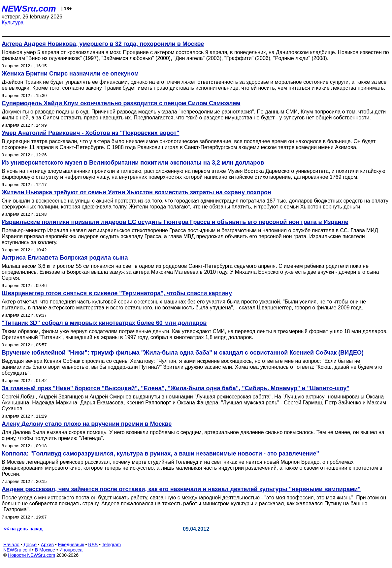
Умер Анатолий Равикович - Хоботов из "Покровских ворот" (90, 133)
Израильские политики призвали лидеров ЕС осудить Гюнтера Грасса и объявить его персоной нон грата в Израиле (175, 222)
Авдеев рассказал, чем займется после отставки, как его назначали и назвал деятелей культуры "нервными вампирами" (181, 489)
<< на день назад (23, 529)
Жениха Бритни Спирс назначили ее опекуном (70, 74)
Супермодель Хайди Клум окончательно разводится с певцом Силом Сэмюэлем (121, 103)
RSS (93, 545)
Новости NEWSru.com (32, 555)
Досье (30, 545)
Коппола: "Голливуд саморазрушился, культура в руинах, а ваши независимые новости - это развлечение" (160, 454)
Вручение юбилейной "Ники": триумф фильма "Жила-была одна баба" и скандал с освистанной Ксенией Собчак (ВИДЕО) (183, 353)
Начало (11, 545)
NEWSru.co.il (17, 550)
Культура (13, 23)
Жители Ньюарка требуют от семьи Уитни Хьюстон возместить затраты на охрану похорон (136, 192)
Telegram (112, 545)
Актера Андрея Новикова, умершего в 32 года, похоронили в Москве (103, 44)
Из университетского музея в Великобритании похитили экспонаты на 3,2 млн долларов (133, 163)
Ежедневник (71, 545)
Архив (47, 545)
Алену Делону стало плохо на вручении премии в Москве (87, 424)
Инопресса (71, 550)
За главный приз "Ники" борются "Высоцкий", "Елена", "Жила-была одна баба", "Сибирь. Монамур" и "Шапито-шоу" (176, 388)
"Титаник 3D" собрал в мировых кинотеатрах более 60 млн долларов (104, 323)
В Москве (45, 550)
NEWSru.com (29, 9)
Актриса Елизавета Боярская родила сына (65, 258)
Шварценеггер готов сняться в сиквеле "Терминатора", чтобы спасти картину (117, 293)
